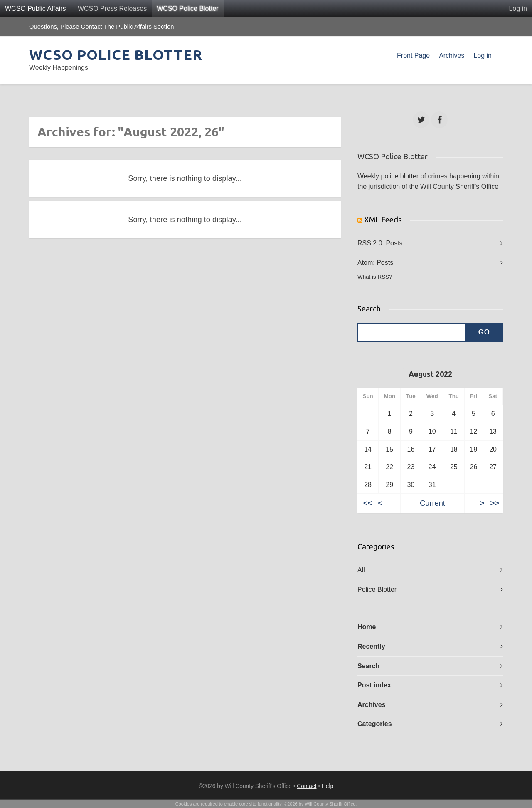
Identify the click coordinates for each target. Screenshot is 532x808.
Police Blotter (377, 589)
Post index (374, 685)
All (361, 570)
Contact (307, 786)
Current (432, 503)
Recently (371, 646)
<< (368, 503)
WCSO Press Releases (112, 9)
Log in (518, 9)
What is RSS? (375, 277)
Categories (375, 724)
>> (494, 503)
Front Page (413, 56)
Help (328, 786)
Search (368, 666)
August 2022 (430, 374)
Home (367, 627)
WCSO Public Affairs (35, 9)
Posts (394, 243)
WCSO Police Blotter (187, 9)
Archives (452, 56)
